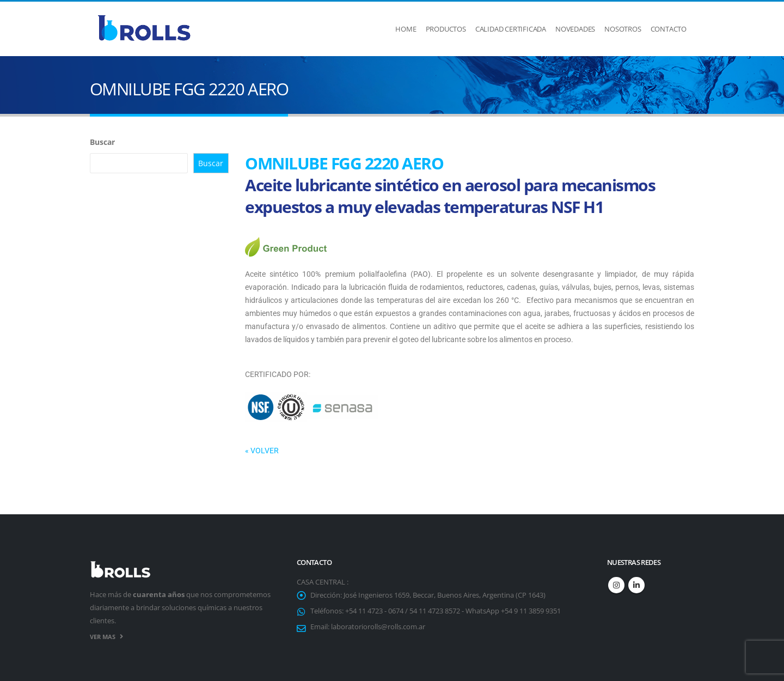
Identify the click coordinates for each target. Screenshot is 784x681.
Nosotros (623, 29)
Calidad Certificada (511, 29)
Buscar (102, 142)
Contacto (669, 29)
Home (406, 29)
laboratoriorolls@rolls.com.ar (378, 627)
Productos (446, 29)
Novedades (575, 29)
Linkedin (636, 585)
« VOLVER (262, 451)
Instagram (616, 585)
